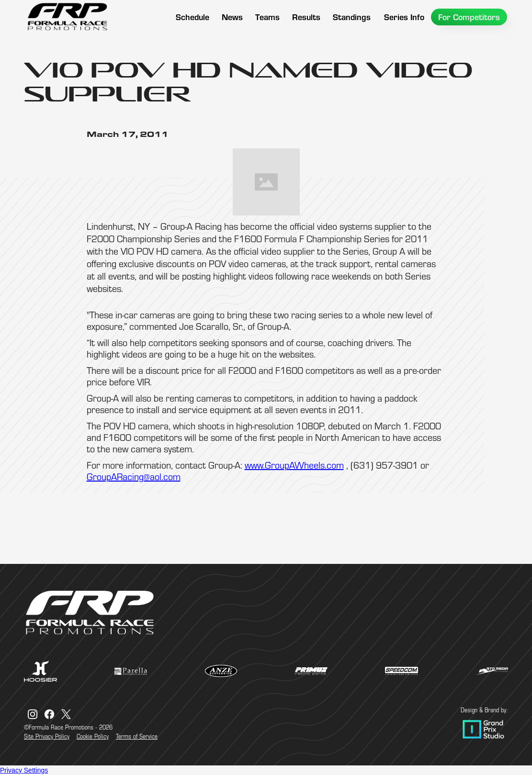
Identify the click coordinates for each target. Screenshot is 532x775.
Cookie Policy (93, 736)
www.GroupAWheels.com (294, 465)
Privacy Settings (24, 770)
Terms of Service (137, 736)
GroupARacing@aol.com (134, 477)
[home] (67, 17)
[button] (267, 17)
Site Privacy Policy (47, 736)
